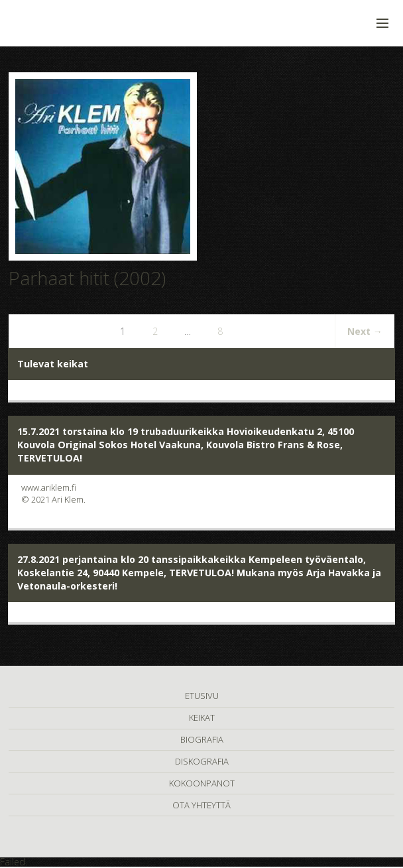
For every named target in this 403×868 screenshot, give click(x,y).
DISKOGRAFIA (202, 761)
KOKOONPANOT (202, 783)
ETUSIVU (202, 696)
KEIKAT (202, 717)
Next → (365, 331)
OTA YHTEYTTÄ (201, 805)
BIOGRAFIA (202, 739)
